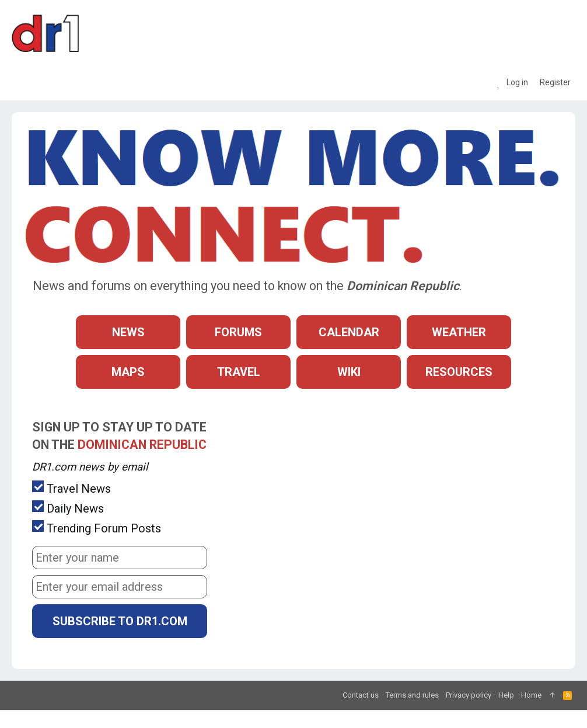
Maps (128, 372)
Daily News (68, 508)
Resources (459, 372)
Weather (459, 332)
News (128, 332)
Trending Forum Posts (97, 528)
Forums (238, 332)
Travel (239, 372)
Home (531, 695)
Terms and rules (412, 695)
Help (506, 695)
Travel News (71, 488)
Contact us (361, 695)
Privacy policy (469, 695)
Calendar (349, 332)
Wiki (349, 372)
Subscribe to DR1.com (120, 621)
